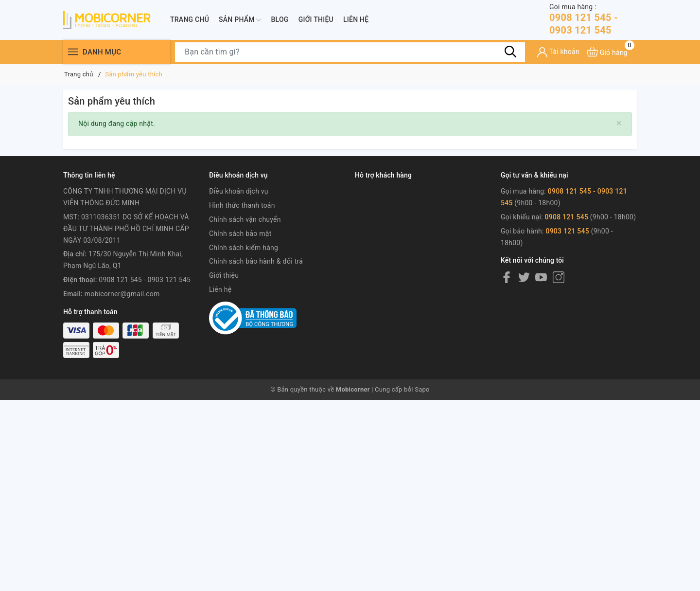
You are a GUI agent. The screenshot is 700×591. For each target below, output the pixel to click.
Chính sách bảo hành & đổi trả (256, 261)
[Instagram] (559, 277)
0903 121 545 (567, 231)
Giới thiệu (316, 19)
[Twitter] (524, 277)
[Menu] (73, 52)
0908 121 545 (568, 217)
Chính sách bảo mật (240, 233)
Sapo (422, 389)
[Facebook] (507, 277)
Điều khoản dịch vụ (239, 191)
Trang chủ (190, 19)
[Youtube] (541, 277)
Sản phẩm (240, 20)
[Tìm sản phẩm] (350, 52)
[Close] (619, 123)
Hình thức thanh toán (242, 205)
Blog (280, 19)
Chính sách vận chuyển (245, 219)
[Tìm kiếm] (510, 52)
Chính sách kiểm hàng (244, 248)
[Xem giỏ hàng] (607, 52)
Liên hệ (356, 19)
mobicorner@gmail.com (122, 294)
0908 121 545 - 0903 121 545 (593, 19)
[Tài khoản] (558, 52)
